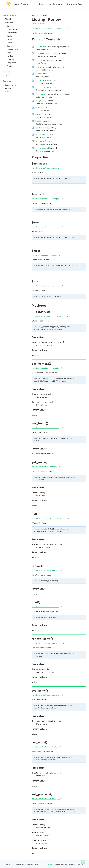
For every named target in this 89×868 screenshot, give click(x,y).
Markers (8, 88)
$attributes (41, 47)
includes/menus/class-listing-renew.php (48, 29)
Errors (8, 91)
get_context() (42, 87)
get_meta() (41, 101)
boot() (39, 121)
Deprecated (10, 85)
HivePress (36, 15)
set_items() (41, 135)
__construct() (42, 80)
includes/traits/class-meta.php (45, 255)
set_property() (43, 148)
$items (39, 60)
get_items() (41, 94)
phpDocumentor (46, 864)
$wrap (38, 74)
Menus (46, 15)
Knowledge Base (75, 4)
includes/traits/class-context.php (46, 199)
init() (38, 108)
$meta (38, 67)
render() (39, 114)
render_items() (43, 128)
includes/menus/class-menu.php (45, 168)
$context (40, 53)
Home (41, 4)
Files (7, 76)
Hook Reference (55, 4)
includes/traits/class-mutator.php (46, 799)
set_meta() (41, 141)
